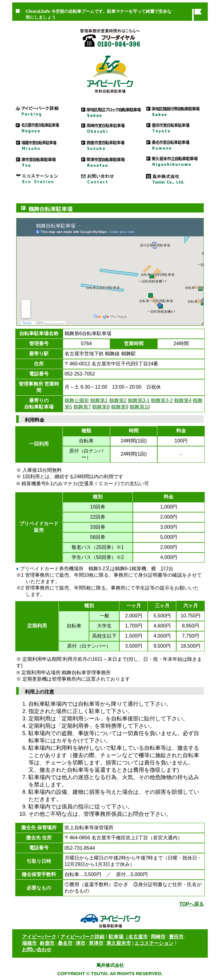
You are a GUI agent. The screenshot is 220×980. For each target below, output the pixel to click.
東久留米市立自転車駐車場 (175, 161)
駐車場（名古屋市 (128, 937)
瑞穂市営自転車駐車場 (45, 144)
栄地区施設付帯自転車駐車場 (175, 111)
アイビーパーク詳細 (45, 111)
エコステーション (45, 178)
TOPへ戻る (192, 904)
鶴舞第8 (101, 407)
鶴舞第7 (82, 407)
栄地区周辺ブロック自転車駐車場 (110, 111)
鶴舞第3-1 (139, 400)
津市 (80, 943)
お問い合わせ (110, 178)
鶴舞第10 (140, 407)
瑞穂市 (29, 943)
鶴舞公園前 (77, 400)
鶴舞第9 (120, 407)
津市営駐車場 (45, 161)
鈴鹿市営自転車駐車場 (110, 144)
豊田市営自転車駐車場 (175, 128)
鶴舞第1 (99, 400)
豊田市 (176, 937)
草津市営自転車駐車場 (110, 161)
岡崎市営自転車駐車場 (110, 128)
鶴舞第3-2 (162, 400)
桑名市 (65, 943)
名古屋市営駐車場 (45, 128)
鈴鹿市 (47, 943)
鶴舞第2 (118, 400)
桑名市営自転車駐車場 (175, 144)
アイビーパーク (39, 937)
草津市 (96, 943)
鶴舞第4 (183, 400)
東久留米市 (119, 943)
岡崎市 (158, 937)
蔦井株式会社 (175, 178)
